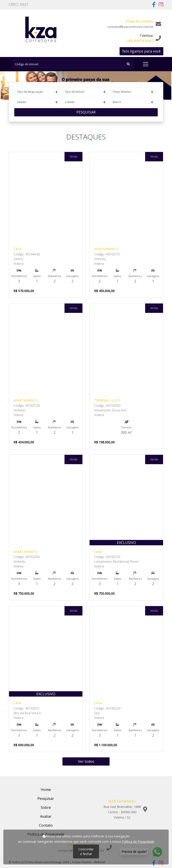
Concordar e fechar (86, 851)
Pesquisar (86, 112)
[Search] (73, 64)
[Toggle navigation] (146, 64)
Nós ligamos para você (141, 51)
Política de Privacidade (138, 842)
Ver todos (86, 761)
